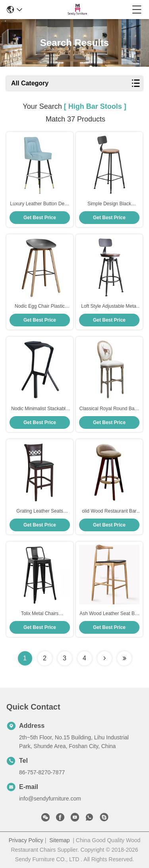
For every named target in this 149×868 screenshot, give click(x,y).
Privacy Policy (26, 840)
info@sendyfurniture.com (50, 799)
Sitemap (59, 840)
